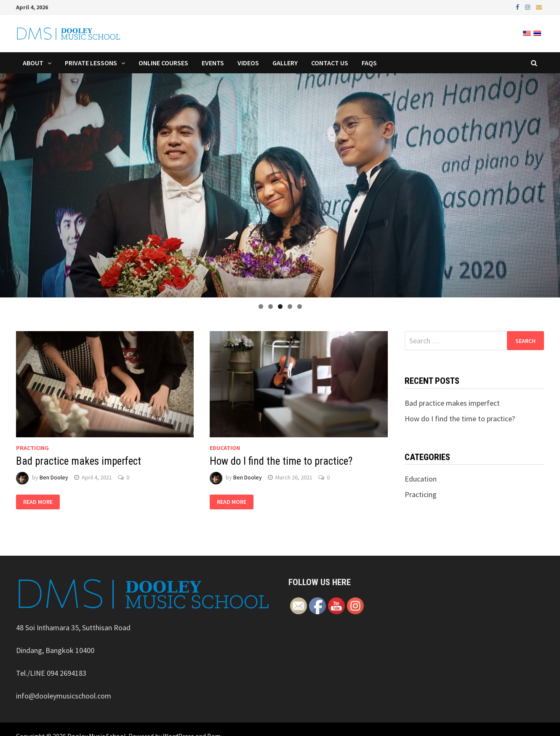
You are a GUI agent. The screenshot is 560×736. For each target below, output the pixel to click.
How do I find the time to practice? (281, 461)
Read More (38, 502)
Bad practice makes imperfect (79, 461)
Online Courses (163, 63)
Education (225, 448)
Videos (248, 63)
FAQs (369, 63)
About (33, 63)
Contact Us (330, 63)
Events (213, 63)
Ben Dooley (54, 477)
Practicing (32, 448)
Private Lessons (91, 63)
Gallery (285, 63)
